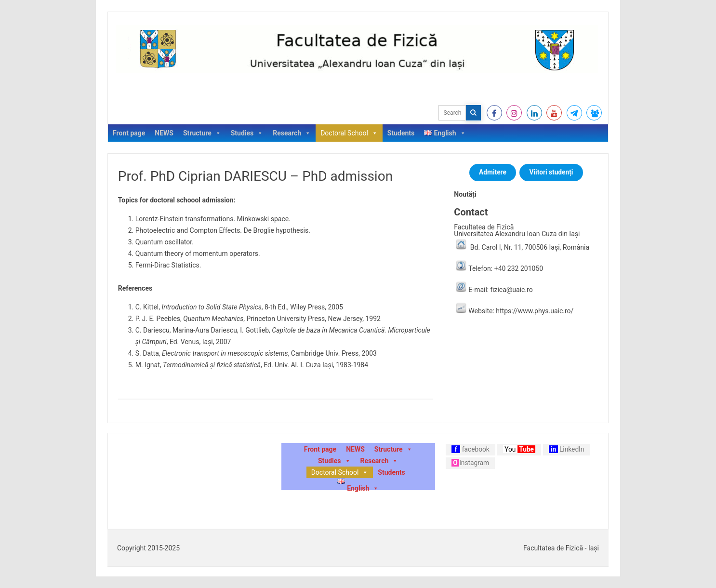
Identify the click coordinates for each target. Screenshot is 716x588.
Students (401, 133)
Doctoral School (349, 133)
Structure (202, 133)
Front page (129, 133)
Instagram (470, 463)
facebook (471, 449)
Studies (247, 133)
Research (292, 133)
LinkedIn (566, 449)
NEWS (164, 133)
